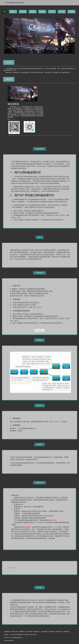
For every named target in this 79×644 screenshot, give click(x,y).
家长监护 (42, 12)
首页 (5, 12)
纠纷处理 (33, 12)
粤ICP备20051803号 (9, 641)
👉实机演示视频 (11, 120)
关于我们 (62, 12)
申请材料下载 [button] (40, 330)
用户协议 (23, 12)
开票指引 (71, 12)
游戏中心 (13, 12)
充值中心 (52, 12)
